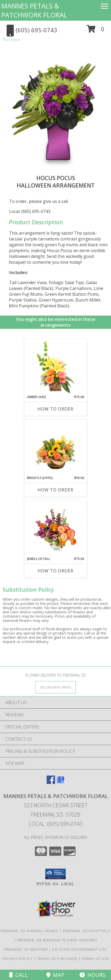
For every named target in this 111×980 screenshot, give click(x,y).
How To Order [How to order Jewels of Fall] (55, 571)
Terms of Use (95, 959)
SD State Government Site (79, 949)
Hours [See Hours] (92, 975)
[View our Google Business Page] (60, 782)
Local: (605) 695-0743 (30, 211)
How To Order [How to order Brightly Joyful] (55, 490)
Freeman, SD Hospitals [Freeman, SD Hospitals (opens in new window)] (87, 931)
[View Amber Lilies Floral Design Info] (55, 367)
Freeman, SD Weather (26, 949)
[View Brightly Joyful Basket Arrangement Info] (55, 448)
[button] (96, 31)
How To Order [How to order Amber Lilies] (55, 409)
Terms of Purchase (57, 959)
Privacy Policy (17, 959)
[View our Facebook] (51, 782)
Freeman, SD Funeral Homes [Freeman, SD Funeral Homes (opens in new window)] (30, 931)
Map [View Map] (55, 975)
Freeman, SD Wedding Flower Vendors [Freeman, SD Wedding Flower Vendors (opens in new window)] (57, 940)
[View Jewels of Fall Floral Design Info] (55, 529)
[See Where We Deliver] (56, 687)
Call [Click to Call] (19, 975)
